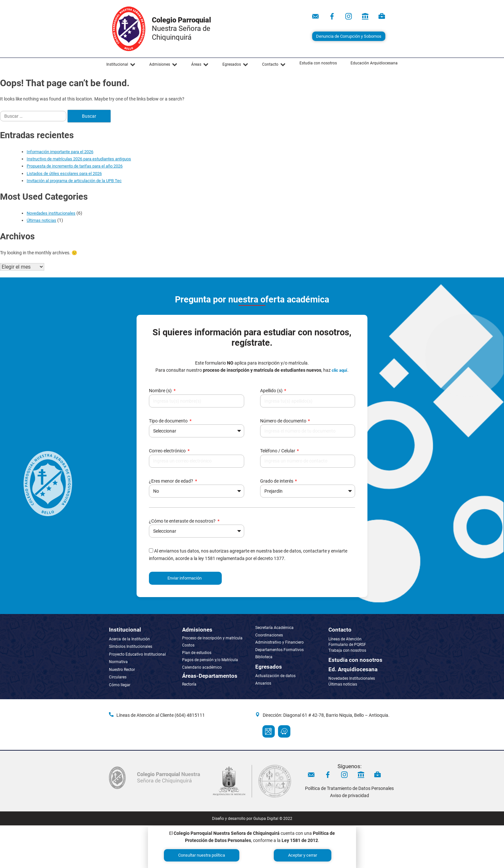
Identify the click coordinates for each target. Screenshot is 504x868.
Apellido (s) (272, 391)
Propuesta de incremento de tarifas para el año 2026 (75, 166)
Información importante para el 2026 (60, 152)
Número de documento (284, 421)
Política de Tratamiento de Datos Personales (349, 788)
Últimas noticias (41, 220)
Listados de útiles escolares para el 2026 (64, 174)
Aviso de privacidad (350, 795)
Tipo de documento (169, 421)
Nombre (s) (161, 391)
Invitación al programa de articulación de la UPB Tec (74, 181)
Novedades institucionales (51, 213)
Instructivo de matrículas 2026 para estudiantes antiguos (79, 159)
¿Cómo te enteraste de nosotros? (183, 521)
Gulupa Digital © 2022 (273, 819)
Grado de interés (277, 481)
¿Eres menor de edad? (172, 481)
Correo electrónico (168, 451)
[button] (121, 65)
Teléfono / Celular (278, 451)
